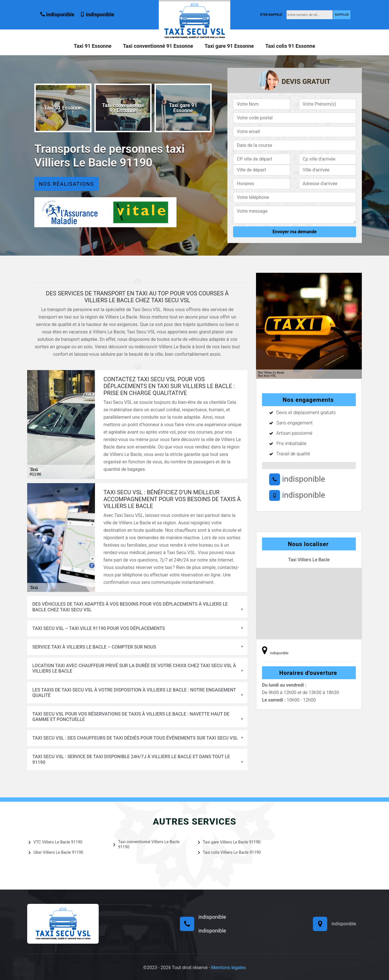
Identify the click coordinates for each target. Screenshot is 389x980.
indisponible (57, 14)
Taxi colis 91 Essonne (290, 46)
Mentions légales (228, 968)
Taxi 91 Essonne (93, 46)
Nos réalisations (67, 184)
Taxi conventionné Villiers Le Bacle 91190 (146, 844)
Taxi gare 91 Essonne (229, 46)
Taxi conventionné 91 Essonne (158, 46)
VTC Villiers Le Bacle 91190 (55, 842)
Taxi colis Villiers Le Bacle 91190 (229, 852)
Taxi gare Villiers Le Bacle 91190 (229, 842)
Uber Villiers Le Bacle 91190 (56, 852)
